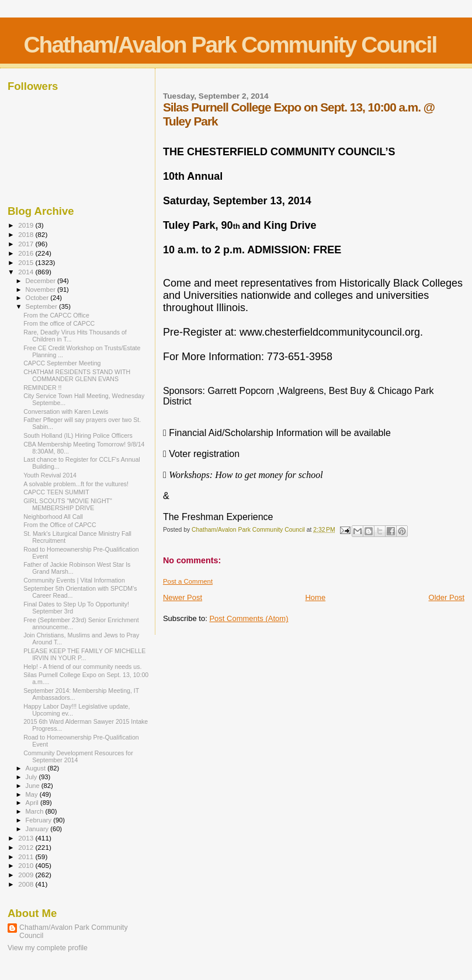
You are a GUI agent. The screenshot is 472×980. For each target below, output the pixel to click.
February (40, 820)
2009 (27, 875)
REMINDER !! (42, 388)
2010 (27, 865)
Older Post (447, 597)
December (41, 281)
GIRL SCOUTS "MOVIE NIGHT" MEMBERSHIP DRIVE (68, 504)
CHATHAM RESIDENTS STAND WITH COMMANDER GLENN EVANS (77, 375)
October (38, 298)
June (34, 786)
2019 (27, 225)
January (38, 829)
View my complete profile (48, 948)
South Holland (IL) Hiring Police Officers (78, 435)
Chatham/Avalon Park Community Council (230, 45)
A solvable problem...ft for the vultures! (76, 484)
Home (315, 597)
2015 (27, 262)
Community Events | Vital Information (74, 580)
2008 (27, 884)
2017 (27, 244)
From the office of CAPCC (59, 323)
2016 (27, 253)
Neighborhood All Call (53, 517)
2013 (27, 838)
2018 (27, 234)
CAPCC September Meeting (62, 363)
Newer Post (183, 597)
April (33, 803)
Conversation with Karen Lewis (66, 411)
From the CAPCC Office (56, 315)
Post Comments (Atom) (249, 618)
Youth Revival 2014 (50, 475)
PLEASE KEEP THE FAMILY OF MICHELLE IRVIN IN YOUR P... (84, 654)
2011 (27, 857)
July (32, 777)
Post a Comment (188, 581)
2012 (27, 847)
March (36, 811)
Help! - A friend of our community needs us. (82, 667)
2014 (27, 272)
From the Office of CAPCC (60, 525)
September (43, 306)
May (33, 794)
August (37, 768)
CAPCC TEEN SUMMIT (56, 492)
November (41, 290)
